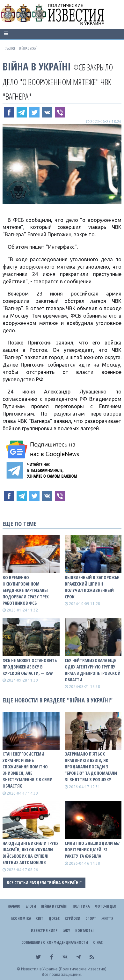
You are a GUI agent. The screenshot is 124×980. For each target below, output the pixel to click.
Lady (66, 931)
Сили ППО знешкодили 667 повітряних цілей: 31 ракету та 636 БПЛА (92, 850)
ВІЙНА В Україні (37, 66)
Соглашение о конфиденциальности (55, 942)
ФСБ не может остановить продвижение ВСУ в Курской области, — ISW (30, 667)
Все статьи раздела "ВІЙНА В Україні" (44, 883)
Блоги (31, 906)
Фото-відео (106, 906)
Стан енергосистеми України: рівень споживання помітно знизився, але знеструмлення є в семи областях (28, 770)
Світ (40, 918)
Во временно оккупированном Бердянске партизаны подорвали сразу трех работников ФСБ (26, 590)
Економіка (21, 918)
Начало (14, 906)
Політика (81, 906)
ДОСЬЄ (54, 918)
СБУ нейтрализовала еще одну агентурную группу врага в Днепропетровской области (93, 670)
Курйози (73, 918)
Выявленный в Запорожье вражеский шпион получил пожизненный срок (92, 587)
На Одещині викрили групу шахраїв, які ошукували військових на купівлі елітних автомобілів (31, 853)
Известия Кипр (44, 931)
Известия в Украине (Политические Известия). (64, 969)
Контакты (84, 931)
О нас (98, 942)
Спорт (91, 918)
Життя (107, 918)
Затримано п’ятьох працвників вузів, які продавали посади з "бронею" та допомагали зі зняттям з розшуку (91, 767)
